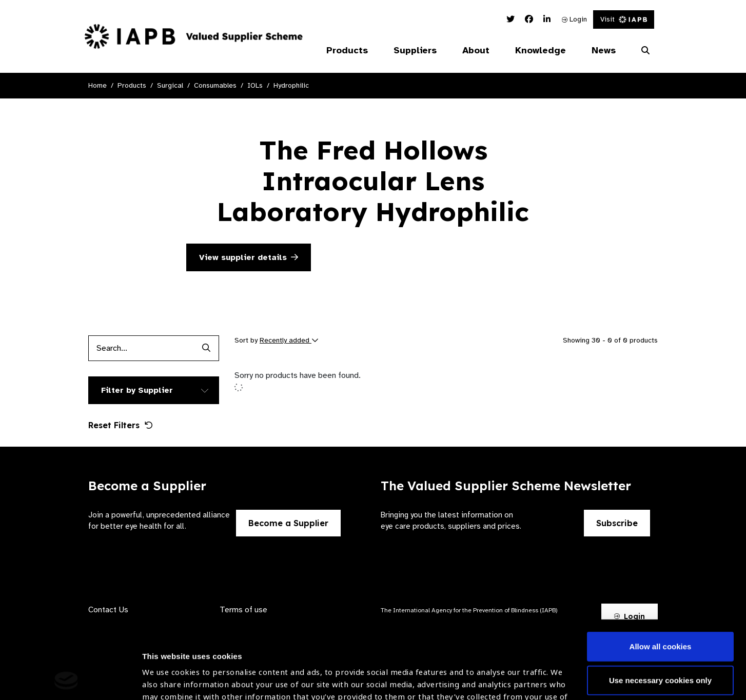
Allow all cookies (661, 574)
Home (97, 85)
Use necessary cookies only (660, 607)
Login (574, 19)
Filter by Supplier (137, 390)
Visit (624, 19)
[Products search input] (141, 348)
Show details (166, 669)
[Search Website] (645, 51)
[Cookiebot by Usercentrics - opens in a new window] (66, 680)
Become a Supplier (288, 523)
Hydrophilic (291, 85)
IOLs (255, 85)
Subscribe (617, 523)
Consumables (215, 85)
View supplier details (249, 257)
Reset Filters (121, 425)
